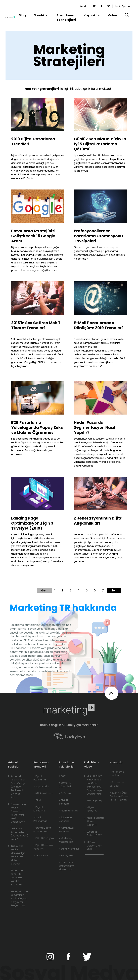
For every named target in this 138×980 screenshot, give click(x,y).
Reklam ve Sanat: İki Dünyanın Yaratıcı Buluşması (15, 878)
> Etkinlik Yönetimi (64, 802)
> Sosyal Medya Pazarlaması (42, 830)
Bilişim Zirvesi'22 (91, 809)
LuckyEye (123, 6)
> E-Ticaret (65, 793)
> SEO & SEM (41, 856)
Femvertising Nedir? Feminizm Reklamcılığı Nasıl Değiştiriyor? (17, 813)
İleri (114, 590)
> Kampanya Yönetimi (66, 830)
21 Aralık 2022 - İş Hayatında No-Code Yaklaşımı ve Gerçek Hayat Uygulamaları (94, 785)
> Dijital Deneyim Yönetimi (43, 847)
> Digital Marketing (39, 809)
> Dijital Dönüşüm (44, 838)
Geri (44, 590)
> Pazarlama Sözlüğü (117, 784)
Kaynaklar (92, 15)
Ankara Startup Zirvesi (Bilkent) (94, 821)
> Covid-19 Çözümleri (65, 785)
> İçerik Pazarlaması (40, 819)
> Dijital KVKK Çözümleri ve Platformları (67, 866)
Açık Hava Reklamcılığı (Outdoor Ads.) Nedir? (18, 834)
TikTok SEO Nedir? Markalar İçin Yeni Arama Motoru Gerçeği (17, 855)
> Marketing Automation (66, 840)
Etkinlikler (41, 15)
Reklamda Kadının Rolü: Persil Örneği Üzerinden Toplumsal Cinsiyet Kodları (17, 787)
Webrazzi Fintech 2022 (93, 834)
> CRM (37, 800)
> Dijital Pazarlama (40, 778)
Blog (22, 15)
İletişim (84, 6)
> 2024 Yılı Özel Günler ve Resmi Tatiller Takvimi (119, 796)
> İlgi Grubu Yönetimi (65, 819)
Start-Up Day (93, 801)
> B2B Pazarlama (43, 793)
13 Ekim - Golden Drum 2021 (93, 846)
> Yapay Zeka (41, 786)
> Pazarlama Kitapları (117, 774)
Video (112, 15)
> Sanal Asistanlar (69, 849)
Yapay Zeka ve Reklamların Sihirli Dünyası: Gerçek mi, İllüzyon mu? (18, 899)
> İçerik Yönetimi (68, 811)
